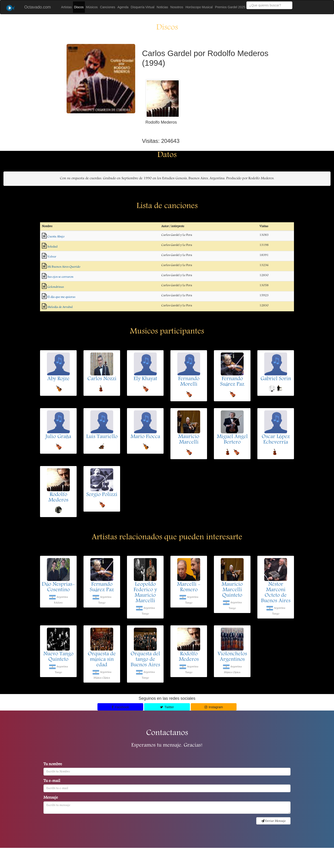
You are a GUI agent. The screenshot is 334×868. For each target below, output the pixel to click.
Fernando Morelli (189, 382)
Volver (52, 257)
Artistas (66, 7)
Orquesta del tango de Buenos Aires (145, 660)
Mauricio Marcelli (189, 440)
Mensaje (51, 798)
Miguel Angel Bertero (232, 440)
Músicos (92, 7)
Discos (79, 7)
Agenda (123, 7)
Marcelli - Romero (189, 587)
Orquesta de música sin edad (102, 660)
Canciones (108, 7)
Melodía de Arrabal (60, 307)
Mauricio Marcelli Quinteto (232, 590)
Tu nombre (53, 765)
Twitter (167, 707)
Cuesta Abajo (56, 237)
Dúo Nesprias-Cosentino (58, 587)
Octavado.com (38, 7)
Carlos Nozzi (102, 379)
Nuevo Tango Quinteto (58, 657)
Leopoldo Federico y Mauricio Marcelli (145, 593)
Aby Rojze (58, 379)
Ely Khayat (145, 379)
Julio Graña (58, 437)
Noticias (162, 7)
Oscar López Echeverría (276, 440)
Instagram (214, 707)
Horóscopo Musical (199, 7)
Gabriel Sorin (276, 379)
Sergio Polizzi (102, 495)
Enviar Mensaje (273, 821)
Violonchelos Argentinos (232, 657)
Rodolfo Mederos (58, 498)
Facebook (120, 707)
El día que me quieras (61, 297)
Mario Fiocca (145, 437)
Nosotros (177, 7)
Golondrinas (56, 287)
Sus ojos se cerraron (60, 277)
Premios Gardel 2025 (230, 7)
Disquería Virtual (143, 7)
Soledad (52, 247)
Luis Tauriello (102, 437)
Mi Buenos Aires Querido (64, 267)
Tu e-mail (52, 781)
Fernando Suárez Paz (232, 382)
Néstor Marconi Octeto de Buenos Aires (276, 593)
